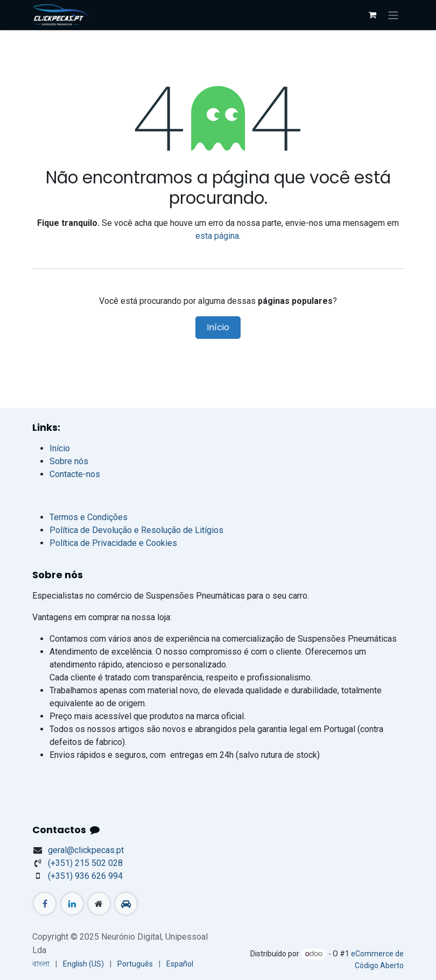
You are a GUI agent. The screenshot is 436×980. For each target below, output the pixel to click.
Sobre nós (69, 461)
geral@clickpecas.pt (86, 850)
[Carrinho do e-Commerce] (372, 15)
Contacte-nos (75, 474)
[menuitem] (41, 964)
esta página (217, 236)
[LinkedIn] (72, 904)
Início (218, 327)
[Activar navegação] (393, 15)
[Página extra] (99, 904)
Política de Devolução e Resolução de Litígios (136, 530)
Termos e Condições (89, 517)
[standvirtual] (126, 904)
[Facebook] (45, 904)
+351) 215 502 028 (85, 863)
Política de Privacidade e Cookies (113, 543)
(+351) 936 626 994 (85, 876)
